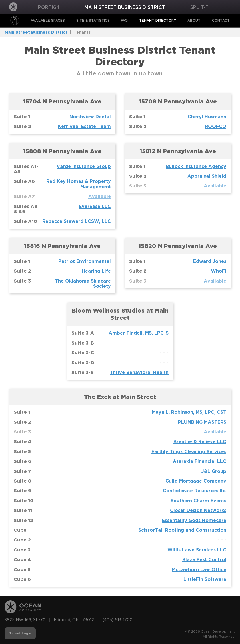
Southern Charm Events (198, 501)
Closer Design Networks (198, 510)
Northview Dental (90, 117)
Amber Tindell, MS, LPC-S (139, 333)
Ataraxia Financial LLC (200, 461)
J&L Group (214, 471)
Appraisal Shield (207, 176)
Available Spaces (48, 20)
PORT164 (49, 7)
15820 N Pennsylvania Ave (178, 246)
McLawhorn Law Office (199, 570)
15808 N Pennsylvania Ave (62, 151)
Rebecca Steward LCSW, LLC (77, 221)
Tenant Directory (158, 20)
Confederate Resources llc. (195, 491)
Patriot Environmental (85, 261)
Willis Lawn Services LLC (197, 550)
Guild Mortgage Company (196, 481)
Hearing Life (96, 271)
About (194, 20)
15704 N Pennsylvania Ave (62, 101)
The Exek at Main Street (120, 397)
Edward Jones (210, 261)
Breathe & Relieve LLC (200, 442)
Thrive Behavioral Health (139, 372)
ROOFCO (216, 126)
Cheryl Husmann (207, 117)
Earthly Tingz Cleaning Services (189, 452)
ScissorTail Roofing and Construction (182, 530)
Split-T (199, 7)
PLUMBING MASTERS (202, 422)
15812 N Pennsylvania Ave (178, 151)
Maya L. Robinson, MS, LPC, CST (189, 412)
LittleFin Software (205, 579)
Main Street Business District (125, 7)
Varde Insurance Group (84, 166)
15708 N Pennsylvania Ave (178, 101)
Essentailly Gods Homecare (194, 520)
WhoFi (219, 271)
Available (100, 196)
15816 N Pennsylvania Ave (62, 246)
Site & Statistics (93, 20)
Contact (221, 20)
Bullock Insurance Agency (196, 166)
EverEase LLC (95, 206)
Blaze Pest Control (204, 560)
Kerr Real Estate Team (84, 126)
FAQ (124, 20)
